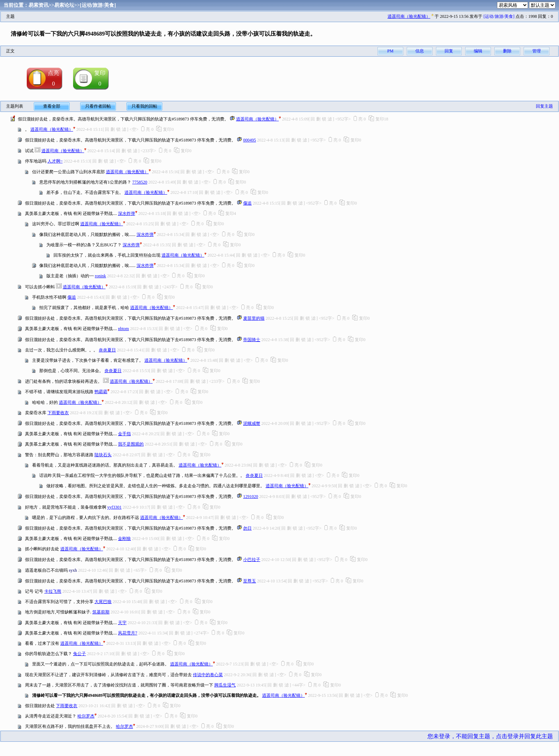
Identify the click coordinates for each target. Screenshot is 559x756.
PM (390, 51)
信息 (420, 51)
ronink (100, 276)
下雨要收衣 (58, 413)
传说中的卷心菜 (208, 675)
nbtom (124, 329)
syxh (73, 570)
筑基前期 (101, 612)
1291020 (251, 497)
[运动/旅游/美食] (98, 5)
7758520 (140, 182)
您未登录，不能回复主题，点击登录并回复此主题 (490, 736)
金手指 (124, 434)
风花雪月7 (128, 633)
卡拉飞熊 (53, 591)
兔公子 (80, 654)
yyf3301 (114, 507)
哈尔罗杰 (86, 716)
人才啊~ (55, 161)
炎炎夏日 (107, 350)
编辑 (478, 51)
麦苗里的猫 (254, 318)
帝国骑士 (252, 340)
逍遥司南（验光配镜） (409, 16)
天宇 (122, 623)
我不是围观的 (131, 444)
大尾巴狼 (103, 602)
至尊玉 (250, 581)
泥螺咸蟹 (252, 423)
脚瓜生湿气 (225, 685)
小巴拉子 (252, 560)
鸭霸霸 (101, 392)
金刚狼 (124, 539)
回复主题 (544, 106)
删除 (507, 51)
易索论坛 (64, 5)
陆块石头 (103, 455)
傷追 (247, 203)
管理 (537, 51)
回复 (449, 51)
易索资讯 (39, 5)
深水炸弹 (127, 214)
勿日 (247, 528)
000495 (250, 140)
